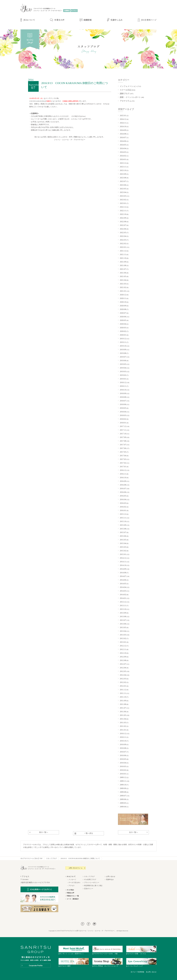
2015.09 (123, 525)
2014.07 (123, 576)
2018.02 (123, 419)
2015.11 (123, 518)
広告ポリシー (89, 889)
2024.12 (123, 119)
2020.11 (123, 298)
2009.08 (123, 792)
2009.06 (123, 799)
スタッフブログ (52, 858)
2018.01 (123, 423)
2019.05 (123, 364)
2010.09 (123, 744)
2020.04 (123, 324)
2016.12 (123, 470)
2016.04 (123, 499)
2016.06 (123, 492)
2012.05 (123, 671)
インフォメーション (128, 86)
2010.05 (123, 759)
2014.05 (123, 584)
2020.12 (123, 295)
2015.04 (123, 543)
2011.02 (123, 726)
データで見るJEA (74, 883)
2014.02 (123, 595)
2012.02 (123, 682)
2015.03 (123, 547)
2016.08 (123, 485)
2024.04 (123, 148)
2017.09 (123, 437)
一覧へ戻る (89, 833)
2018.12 (123, 382)
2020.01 (123, 335)
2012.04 (123, 675)
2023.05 (123, 189)
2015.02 (123, 551)
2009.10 (123, 785)
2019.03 (123, 371)
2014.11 (123, 562)
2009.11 (123, 781)
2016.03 (123, 503)
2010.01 (123, 774)
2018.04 (123, 412)
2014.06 (123, 580)
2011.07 (123, 708)
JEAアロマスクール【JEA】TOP (31, 858)
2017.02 (123, 463)
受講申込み (110, 880)
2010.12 (123, 733)
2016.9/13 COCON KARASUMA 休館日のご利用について (80, 858)
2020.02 (123, 331)
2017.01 (123, 467)
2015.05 (123, 540)
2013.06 (123, 624)
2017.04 (123, 456)
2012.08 (123, 660)
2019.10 (123, 346)
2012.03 (123, 679)
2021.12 (123, 251)
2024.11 (123, 123)
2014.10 (123, 565)
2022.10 (123, 214)
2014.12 (123, 558)
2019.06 (123, 361)
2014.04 (123, 587)
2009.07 (123, 796)
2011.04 (123, 719)
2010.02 (123, 770)
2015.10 (123, 521)
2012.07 (123, 664)
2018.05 (123, 408)
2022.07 (123, 225)
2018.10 (123, 390)
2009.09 (123, 788)
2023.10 (123, 170)
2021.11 (123, 254)
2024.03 (123, 152)
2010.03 (123, 766)
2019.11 (123, 342)
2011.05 (123, 715)
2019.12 (123, 339)
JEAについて (71, 876)
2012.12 (123, 646)
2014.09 (123, 569)
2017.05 (123, 452)
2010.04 (123, 763)
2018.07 (123, 401)
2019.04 (123, 368)
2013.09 (123, 613)
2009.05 (123, 803)
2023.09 (123, 174)
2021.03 (123, 284)
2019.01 (123, 379)
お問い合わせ (111, 876)
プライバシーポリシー (92, 883)
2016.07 (123, 488)
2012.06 (123, 668)
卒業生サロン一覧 (73, 896)
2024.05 (123, 145)
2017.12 (123, 426)
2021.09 (123, 262)
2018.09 (123, 393)
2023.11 (123, 167)
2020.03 (123, 328)
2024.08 (123, 134)
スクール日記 (126, 90)
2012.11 (123, 649)
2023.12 (123, 163)
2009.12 (123, 777)
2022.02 (123, 243)
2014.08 (123, 573)
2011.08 (123, 704)
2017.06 (123, 448)
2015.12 (123, 514)
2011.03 (123, 723)
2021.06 (123, 273)
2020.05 (123, 320)
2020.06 (123, 317)
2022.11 (123, 211)
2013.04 (123, 631)
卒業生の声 (70, 893)
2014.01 (123, 598)
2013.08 (123, 616)
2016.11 (123, 474)
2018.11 (123, 386)
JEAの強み (70, 890)
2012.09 (123, 657)
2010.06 (123, 755)
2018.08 (123, 397)
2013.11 (123, 606)
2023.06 (123, 185)
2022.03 (123, 240)
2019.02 (123, 375)
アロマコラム (126, 101)
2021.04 (123, 280)
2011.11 (123, 693)
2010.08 (123, 748)
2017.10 (123, 434)
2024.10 (123, 126)
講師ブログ (125, 94)
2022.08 (123, 222)
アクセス (72, 886)
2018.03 (123, 415)
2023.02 (123, 200)
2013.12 (123, 602)
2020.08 (123, 309)
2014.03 (123, 591)
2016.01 (123, 510)
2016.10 (123, 478)
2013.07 (123, 620)
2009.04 (123, 807)
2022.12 (123, 207)
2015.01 (123, 554)
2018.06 (123, 404)
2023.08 (123, 178)
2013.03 (123, 635)
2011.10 (123, 697)
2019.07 (123, 357)
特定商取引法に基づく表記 (93, 886)
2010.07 (123, 752)
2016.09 (123, 481)
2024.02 (123, 156)
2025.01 (123, 116)
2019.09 (123, 350)
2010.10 (123, 741)
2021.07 (123, 269)
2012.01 (123, 686)
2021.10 (123, 258)
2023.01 (123, 203)
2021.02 (123, 287)
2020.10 (123, 302)
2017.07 (123, 445)
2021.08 (123, 265)
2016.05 (123, 496)
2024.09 (123, 130)
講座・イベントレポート (130, 97)
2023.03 (123, 196)
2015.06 (123, 536)
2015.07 (123, 532)
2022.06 (123, 229)
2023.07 (123, 181)
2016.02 (123, 507)
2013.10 (123, 609)
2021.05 (123, 276)
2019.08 (123, 353)
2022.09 (123, 218)
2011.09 (123, 701)
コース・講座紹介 (73, 899)
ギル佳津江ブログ (90, 880)
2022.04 (123, 236)
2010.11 (123, 737)
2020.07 (123, 313)
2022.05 (123, 233)
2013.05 (123, 627)
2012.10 (123, 653)
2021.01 (123, 291)
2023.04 (123, 192)
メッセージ (72, 880)
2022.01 (123, 247)
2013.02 (123, 638)
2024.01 (123, 159)
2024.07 (123, 137)
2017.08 (123, 441)
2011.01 (123, 730)
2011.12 (123, 690)
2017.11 (123, 430)
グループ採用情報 (138, 972)
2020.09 (123, 306)
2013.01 (123, 642)
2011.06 (123, 712)
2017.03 (123, 459)
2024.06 (123, 141)
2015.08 (123, 529)
